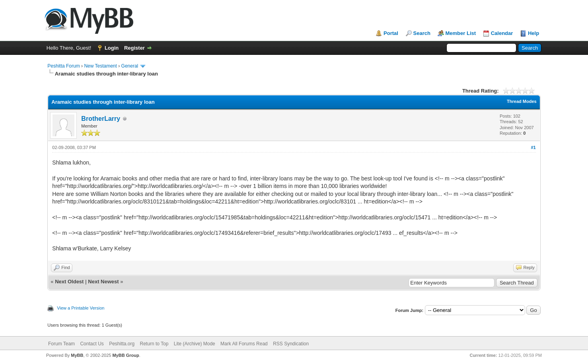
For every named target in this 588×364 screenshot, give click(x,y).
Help (533, 33)
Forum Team (61, 344)
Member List (461, 33)
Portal (391, 33)
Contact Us (92, 344)
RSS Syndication (291, 344)
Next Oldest (69, 282)
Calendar (502, 33)
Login (112, 48)
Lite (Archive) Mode (195, 344)
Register (134, 48)
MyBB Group (126, 355)
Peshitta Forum (63, 66)
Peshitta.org (122, 344)
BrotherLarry (101, 119)
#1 (533, 147)
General (130, 66)
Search (422, 33)
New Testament (100, 66)
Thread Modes (522, 101)
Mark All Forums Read (244, 344)
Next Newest (103, 282)
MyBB (77, 355)
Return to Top (154, 344)
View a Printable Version (81, 308)
